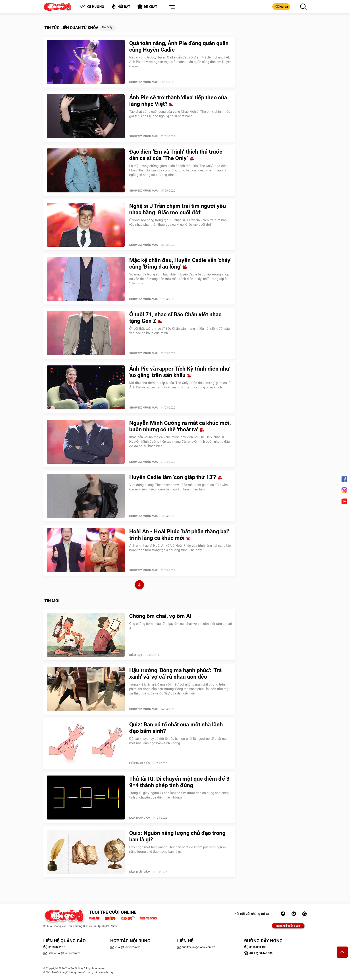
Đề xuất (147, 6)
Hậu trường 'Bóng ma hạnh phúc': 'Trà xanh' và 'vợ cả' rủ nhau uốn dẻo (175, 673)
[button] (171, 7)
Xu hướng (92, 7)
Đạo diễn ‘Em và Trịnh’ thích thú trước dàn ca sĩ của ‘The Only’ (176, 155)
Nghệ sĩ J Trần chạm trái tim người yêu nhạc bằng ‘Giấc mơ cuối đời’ (178, 209)
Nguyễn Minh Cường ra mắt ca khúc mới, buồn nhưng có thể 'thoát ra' (180, 426)
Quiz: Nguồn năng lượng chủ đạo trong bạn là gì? (177, 836)
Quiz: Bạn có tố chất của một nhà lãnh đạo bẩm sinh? (176, 728)
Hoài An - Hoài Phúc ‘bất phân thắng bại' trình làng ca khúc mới (179, 535)
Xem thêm (139, 585)
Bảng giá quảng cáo (288, 926)
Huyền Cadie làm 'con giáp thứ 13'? (175, 477)
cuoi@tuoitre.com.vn (125, 947)
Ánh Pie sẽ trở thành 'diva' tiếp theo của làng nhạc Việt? (178, 101)
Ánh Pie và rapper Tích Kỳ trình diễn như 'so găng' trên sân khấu (179, 372)
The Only (107, 27)
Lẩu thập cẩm (140, 763)
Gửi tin (281, 6)
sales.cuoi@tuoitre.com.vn (62, 953)
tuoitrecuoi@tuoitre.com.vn (196, 947)
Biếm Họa (136, 655)
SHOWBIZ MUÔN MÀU (144, 82)
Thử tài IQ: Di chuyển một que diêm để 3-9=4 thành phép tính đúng (180, 782)
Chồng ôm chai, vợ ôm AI (160, 616)
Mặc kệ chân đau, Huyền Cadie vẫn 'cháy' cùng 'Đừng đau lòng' (180, 263)
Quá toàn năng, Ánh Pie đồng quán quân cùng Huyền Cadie (179, 46)
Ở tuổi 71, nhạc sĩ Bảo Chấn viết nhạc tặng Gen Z (175, 318)
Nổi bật (121, 6)
